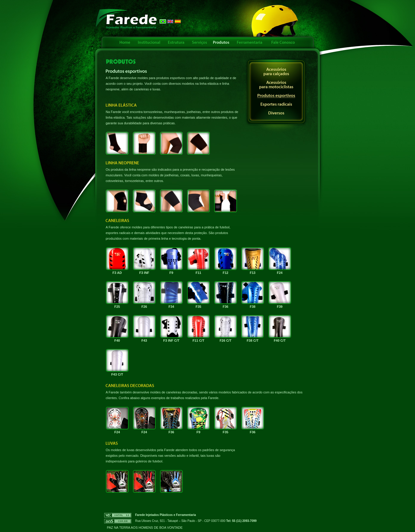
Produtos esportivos (276, 96)
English (170, 21)
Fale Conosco (283, 43)
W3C (118, 515)
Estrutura (176, 43)
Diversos (276, 113)
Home (125, 43)
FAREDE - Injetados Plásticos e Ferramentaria (126, 19)
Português (163, 21)
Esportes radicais (276, 105)
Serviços (199, 43)
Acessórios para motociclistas (276, 85)
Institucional (149, 43)
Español (178, 21)
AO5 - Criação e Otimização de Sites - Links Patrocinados (118, 521)
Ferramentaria (250, 43)
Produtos (221, 43)
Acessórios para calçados (276, 72)
